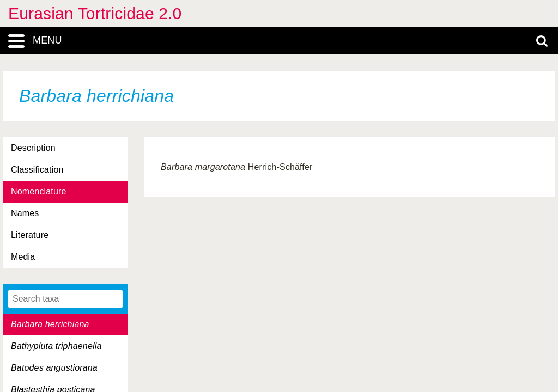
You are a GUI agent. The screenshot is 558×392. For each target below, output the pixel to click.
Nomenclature (39, 191)
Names (25, 213)
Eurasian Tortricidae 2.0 (95, 13)
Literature (30, 235)
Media (23, 257)
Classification (37, 170)
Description (33, 148)
